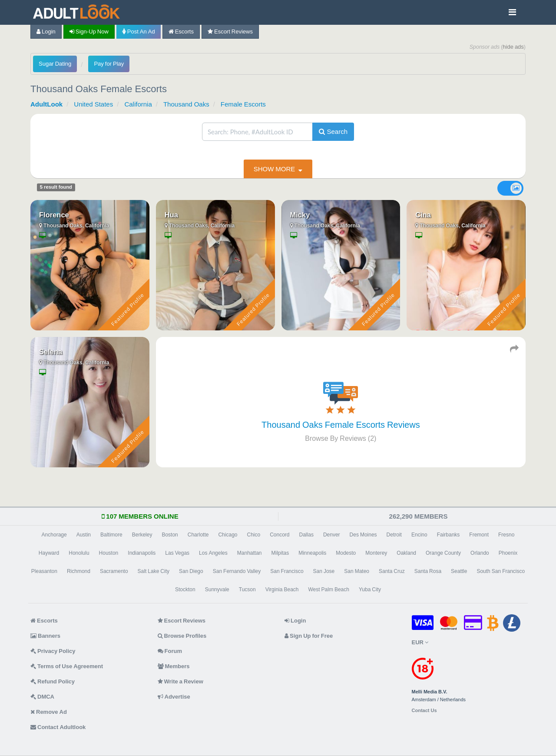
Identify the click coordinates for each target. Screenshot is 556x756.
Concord (280, 535)
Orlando (480, 553)
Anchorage (54, 535)
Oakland (406, 553)
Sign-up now (89, 32)
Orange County (443, 553)
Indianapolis (142, 553)
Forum (170, 651)
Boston (170, 535)
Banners (45, 636)
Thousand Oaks (186, 104)
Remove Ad (49, 712)
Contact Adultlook (58, 727)
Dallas (306, 535)
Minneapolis (312, 553)
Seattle (459, 571)
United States (93, 104)
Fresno (506, 535)
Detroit (394, 535)
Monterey (376, 553)
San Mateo (357, 571)
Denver (332, 535)
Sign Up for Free (309, 636)
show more (275, 169)
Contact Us (424, 711)
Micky (300, 215)
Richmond (79, 571)
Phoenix (508, 553)
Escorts (181, 32)
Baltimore (111, 535)
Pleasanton (44, 571)
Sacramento (114, 571)
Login (46, 32)
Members (174, 666)
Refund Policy (53, 681)
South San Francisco (501, 571)
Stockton (185, 589)
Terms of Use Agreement (67, 666)
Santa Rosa (428, 571)
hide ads (513, 47)
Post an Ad (139, 32)
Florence (54, 215)
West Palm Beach (328, 589)
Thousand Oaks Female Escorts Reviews (341, 425)
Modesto (346, 553)
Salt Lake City (154, 571)
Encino (419, 535)
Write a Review (180, 681)
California (138, 104)
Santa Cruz (392, 571)
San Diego (191, 571)
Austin (84, 535)
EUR (420, 642)
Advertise (174, 697)
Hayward (49, 553)
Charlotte (198, 535)
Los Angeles (213, 553)
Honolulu (79, 553)
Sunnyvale (217, 589)
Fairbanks (448, 535)
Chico (253, 535)
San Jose (324, 571)
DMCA (42, 697)
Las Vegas (177, 553)
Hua (171, 215)
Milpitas (280, 553)
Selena (51, 352)
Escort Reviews (230, 32)
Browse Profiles (182, 636)
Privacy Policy (53, 651)
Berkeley (142, 535)
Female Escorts (243, 104)
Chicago (228, 535)
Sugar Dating (55, 64)
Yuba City (370, 589)
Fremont (479, 535)
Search (333, 132)
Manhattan (250, 553)
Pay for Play (109, 64)
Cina (423, 215)
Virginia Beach (282, 589)
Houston (109, 553)
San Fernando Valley (237, 571)
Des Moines (363, 535)
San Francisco (287, 571)
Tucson (247, 589)
